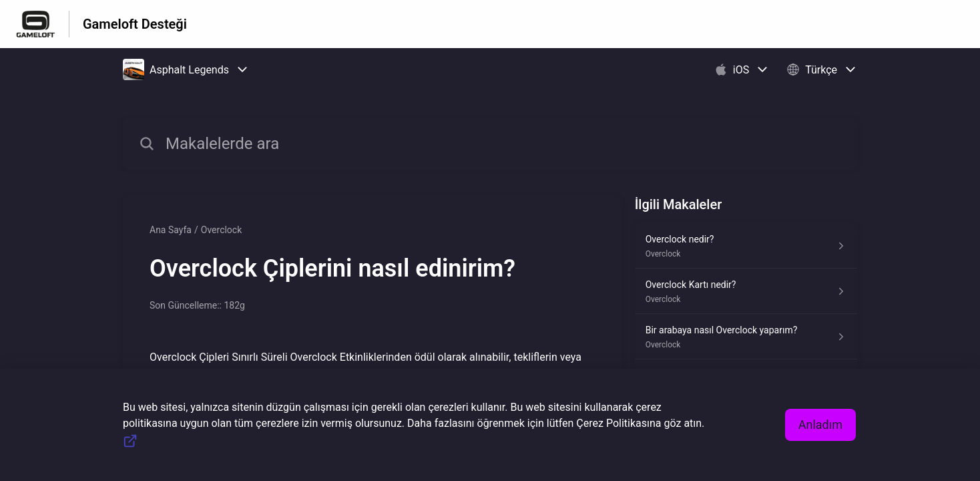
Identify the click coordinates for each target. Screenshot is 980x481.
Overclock (222, 230)
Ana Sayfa (171, 230)
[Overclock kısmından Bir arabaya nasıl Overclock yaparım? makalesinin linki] (746, 337)
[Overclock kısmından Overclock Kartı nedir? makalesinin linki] (746, 291)
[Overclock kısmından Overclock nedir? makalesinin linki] (746, 246)
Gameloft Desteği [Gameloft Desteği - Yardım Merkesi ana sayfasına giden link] (135, 24)
